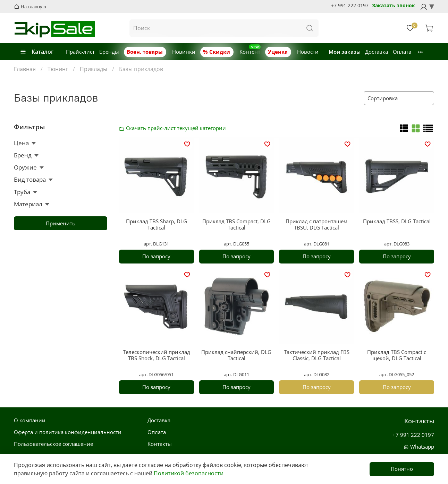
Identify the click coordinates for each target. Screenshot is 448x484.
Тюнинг (58, 69)
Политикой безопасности (189, 473)
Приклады (94, 69)
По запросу (156, 256)
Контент (250, 52)
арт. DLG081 (317, 244)
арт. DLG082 (317, 374)
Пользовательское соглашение (53, 444)
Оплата (402, 52)
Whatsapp (419, 447)
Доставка (377, 52)
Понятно (402, 469)
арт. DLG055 (236, 244)
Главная (25, 69)
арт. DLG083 (397, 244)
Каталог (37, 52)
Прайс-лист (80, 52)
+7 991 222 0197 (350, 6)
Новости (308, 52)
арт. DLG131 (156, 244)
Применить (61, 223)
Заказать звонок (394, 6)
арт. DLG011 (236, 374)
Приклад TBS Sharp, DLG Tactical (157, 224)
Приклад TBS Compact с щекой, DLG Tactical (397, 355)
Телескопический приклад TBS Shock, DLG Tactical (157, 355)
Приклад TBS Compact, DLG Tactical (236, 224)
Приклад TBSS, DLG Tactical (397, 221)
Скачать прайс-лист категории (124, 128)
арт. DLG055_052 (397, 374)
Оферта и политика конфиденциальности (68, 432)
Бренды (109, 52)
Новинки (184, 52)
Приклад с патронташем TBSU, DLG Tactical (316, 224)
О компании (30, 420)
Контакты (160, 444)
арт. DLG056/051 (156, 374)
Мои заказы (345, 52)
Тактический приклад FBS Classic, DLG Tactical (317, 355)
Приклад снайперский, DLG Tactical (236, 355)
